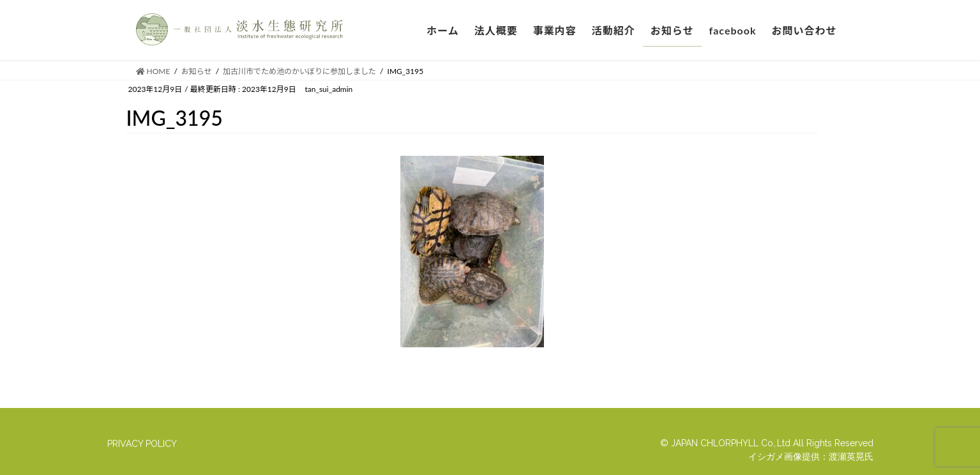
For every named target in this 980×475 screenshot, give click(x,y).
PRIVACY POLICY (142, 444)
